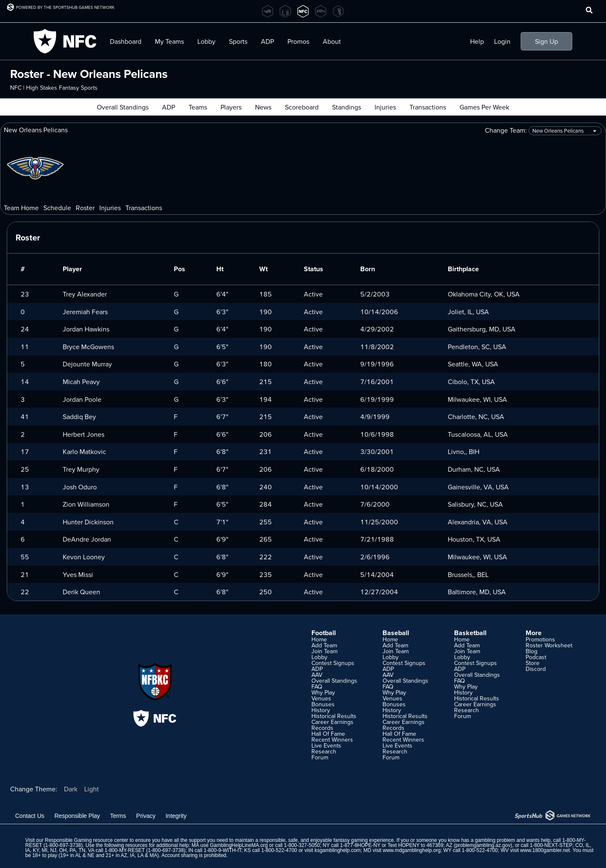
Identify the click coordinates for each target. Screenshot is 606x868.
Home (319, 639)
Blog (532, 651)
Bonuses (323, 704)
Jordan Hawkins (86, 329)
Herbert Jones (84, 434)
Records (322, 728)
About (332, 41)
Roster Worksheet (549, 645)
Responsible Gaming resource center (86, 840)
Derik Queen (81, 592)
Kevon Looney (84, 557)
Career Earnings (332, 722)
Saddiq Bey (79, 417)
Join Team (324, 651)
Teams (198, 107)
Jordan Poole (82, 399)
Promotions (540, 639)
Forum (320, 757)
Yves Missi (78, 574)
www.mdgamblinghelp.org (411, 850)
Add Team (324, 645)
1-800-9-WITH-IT (222, 850)
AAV (317, 675)
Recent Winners (332, 740)
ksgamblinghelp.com (337, 850)
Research (324, 751)
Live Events (326, 745)
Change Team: (543, 131)
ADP (267, 41)
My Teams (169, 41)
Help (477, 41)
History (321, 710)
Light (92, 789)
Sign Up (546, 41)
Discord (536, 669)
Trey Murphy (81, 469)
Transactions (428, 107)
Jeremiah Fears (85, 312)
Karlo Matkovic (84, 451)
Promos (298, 41)
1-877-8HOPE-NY (360, 845)
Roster (85, 208)
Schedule (57, 208)
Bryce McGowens (88, 347)
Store (533, 663)
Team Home (21, 208)
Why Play (323, 692)
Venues (321, 698)
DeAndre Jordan (87, 539)
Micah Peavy (81, 382)
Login (502, 41)
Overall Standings (123, 107)
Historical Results (334, 716)
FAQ (317, 686)
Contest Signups (333, 663)
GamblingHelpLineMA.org (239, 845)
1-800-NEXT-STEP (551, 845)
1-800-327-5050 (302, 845)
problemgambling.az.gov (483, 845)
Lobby (206, 41)
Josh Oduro (80, 487)
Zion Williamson (86, 504)
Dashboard (126, 41)
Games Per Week (484, 107)
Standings (347, 107)
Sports (238, 41)
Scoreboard (302, 107)
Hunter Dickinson (88, 522)
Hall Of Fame (328, 734)
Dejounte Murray (87, 364)
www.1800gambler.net (545, 850)
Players (231, 107)
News (263, 107)
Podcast (536, 657)
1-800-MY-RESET (125, 850)
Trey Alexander (85, 294)
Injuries (385, 107)
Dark (71, 789)
